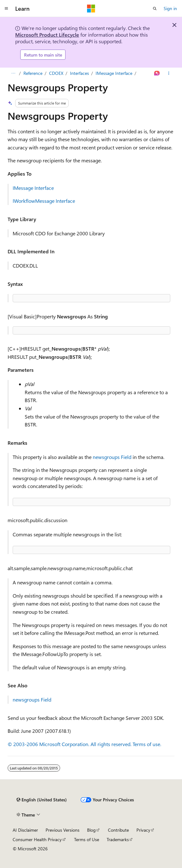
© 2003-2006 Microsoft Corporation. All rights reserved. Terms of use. (84, 744)
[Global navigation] (6, 9)
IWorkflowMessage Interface (44, 201)
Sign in (170, 8)
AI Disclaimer (25, 830)
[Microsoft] (91, 9)
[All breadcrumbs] (13, 73)
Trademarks (118, 839)
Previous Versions (63, 830)
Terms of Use (87, 839)
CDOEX (56, 73)
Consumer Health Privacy (37, 839)
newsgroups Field (112, 457)
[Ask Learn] (157, 73)
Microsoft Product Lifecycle (47, 35)
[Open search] (155, 9)
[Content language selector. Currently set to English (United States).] (42, 800)
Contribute (118, 830)
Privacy (143, 830)
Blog (91, 830)
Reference (33, 73)
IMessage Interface (114, 73)
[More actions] (169, 73)
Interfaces (79, 73)
